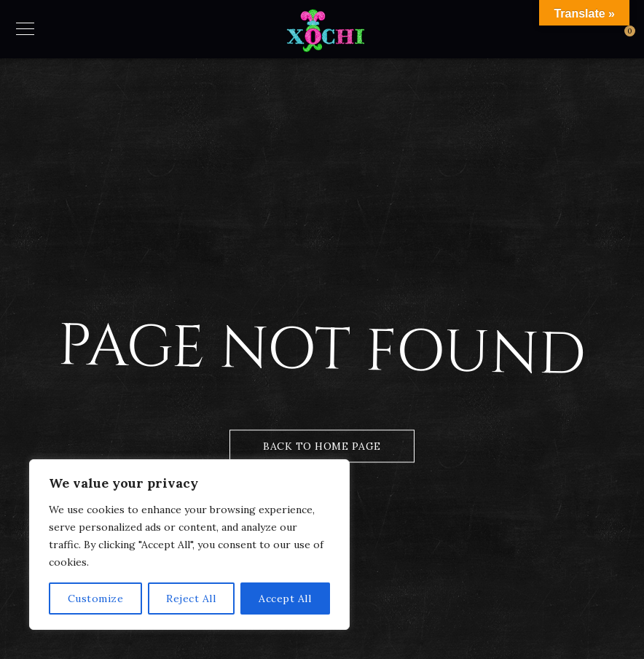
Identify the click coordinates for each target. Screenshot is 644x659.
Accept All (285, 598)
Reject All (191, 598)
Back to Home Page (322, 446)
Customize (96, 598)
